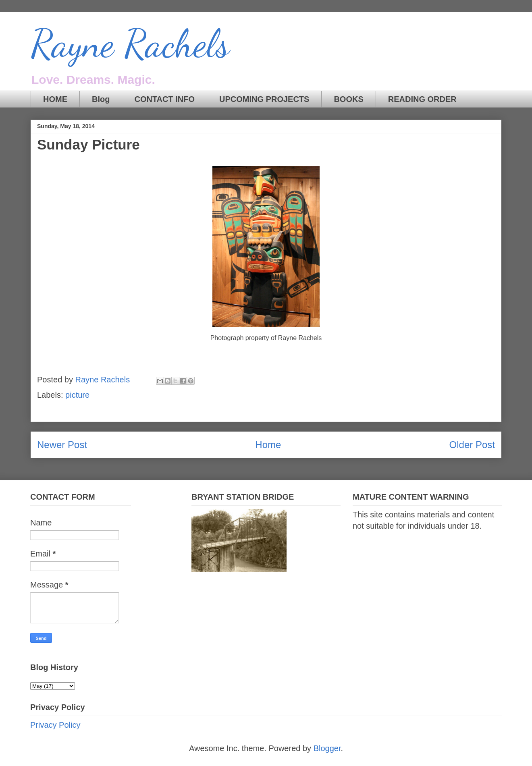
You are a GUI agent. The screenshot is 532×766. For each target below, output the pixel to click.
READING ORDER (422, 99)
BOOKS (348, 99)
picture (77, 395)
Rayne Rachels (130, 44)
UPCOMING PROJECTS (264, 99)
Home (268, 445)
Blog (101, 99)
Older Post (472, 445)
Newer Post (62, 445)
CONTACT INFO (164, 99)
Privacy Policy (55, 725)
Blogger (327, 748)
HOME (55, 99)
